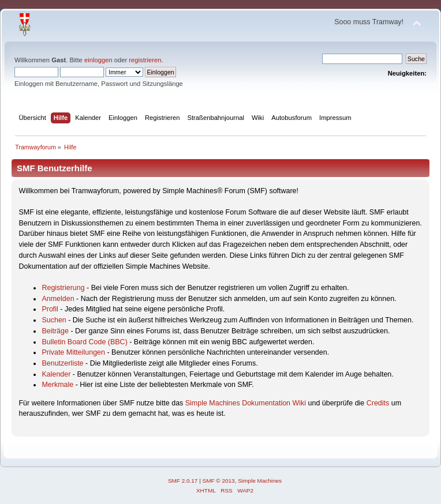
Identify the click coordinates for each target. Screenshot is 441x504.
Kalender (56, 374)
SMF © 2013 (219, 481)
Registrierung (63, 288)
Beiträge (55, 331)
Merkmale (57, 385)
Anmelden (58, 299)
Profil (50, 309)
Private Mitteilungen (73, 352)
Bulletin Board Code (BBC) (84, 342)
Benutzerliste (62, 363)
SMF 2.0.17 (183, 481)
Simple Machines (260, 481)
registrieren (145, 60)
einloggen (98, 60)
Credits (378, 403)
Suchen (54, 320)
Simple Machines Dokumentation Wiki (246, 403)
